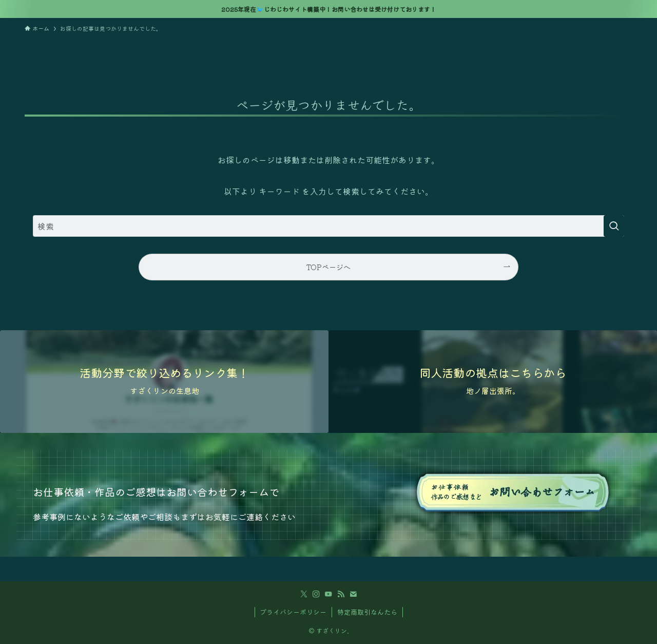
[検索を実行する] (614, 226)
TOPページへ (328, 267)
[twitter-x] (304, 594)
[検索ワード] (328, 226)
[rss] (341, 594)
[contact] (353, 594)
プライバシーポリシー (293, 612)
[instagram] (316, 594)
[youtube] (328, 594)
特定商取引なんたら (367, 612)
